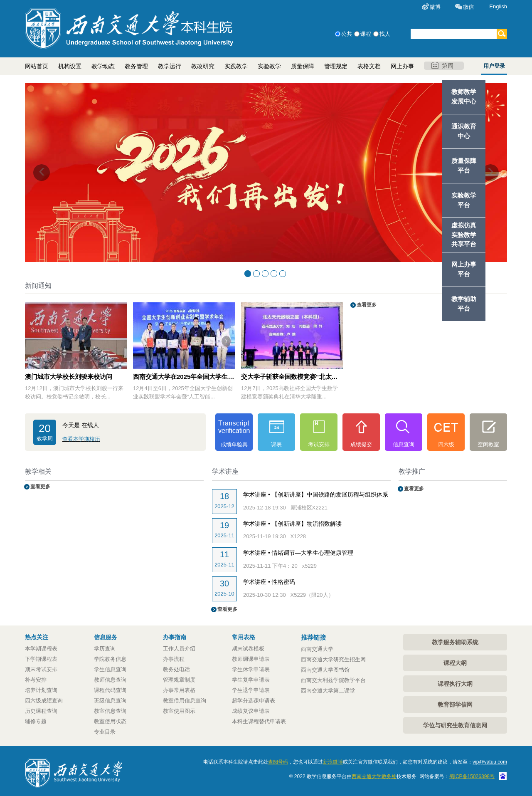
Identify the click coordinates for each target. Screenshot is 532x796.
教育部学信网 (455, 705)
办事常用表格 (179, 690)
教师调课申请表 (251, 659)
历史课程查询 (41, 711)
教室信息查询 (110, 711)
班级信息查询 (110, 701)
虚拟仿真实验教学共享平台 (464, 235)
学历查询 (105, 649)
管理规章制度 (179, 680)
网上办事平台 (464, 269)
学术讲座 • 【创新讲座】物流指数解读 (292, 524)
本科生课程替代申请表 (259, 721)
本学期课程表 (41, 649)
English (498, 6)
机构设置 (70, 66)
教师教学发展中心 (464, 96)
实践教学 (236, 66)
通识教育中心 (464, 131)
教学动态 (103, 66)
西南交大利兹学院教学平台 (333, 680)
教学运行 (170, 66)
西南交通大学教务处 (374, 776)
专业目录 (105, 732)
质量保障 (303, 66)
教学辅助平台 (464, 304)
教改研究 (203, 66)
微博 (435, 7)
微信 (468, 7)
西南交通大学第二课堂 (328, 691)
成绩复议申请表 (251, 711)
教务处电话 (176, 669)
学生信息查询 (110, 669)
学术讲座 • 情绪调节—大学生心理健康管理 (298, 553)
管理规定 (336, 66)
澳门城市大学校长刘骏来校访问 (69, 377)
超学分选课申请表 (254, 701)
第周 (442, 66)
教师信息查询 (110, 680)
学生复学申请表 (251, 680)
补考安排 (36, 680)
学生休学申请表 (251, 669)
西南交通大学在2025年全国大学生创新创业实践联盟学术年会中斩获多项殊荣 (184, 377)
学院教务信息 (110, 659)
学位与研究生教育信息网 (455, 725)
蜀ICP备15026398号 (472, 776)
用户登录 (494, 66)
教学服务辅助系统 (455, 642)
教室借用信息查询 (185, 701)
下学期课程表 (41, 659)
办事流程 (174, 659)
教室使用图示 (179, 711)
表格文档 (369, 66)
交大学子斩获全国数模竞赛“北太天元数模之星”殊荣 (292, 377)
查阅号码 (278, 762)
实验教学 (269, 66)
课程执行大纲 (455, 684)
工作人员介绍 (179, 649)
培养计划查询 (41, 690)
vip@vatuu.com (490, 762)
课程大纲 (455, 663)
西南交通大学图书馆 (325, 670)
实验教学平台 (464, 200)
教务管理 (136, 66)
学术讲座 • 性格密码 (269, 582)
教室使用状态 (110, 721)
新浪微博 (333, 762)
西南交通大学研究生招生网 (333, 659)
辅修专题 (36, 721)
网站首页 (37, 66)
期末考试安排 (41, 669)
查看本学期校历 (81, 439)
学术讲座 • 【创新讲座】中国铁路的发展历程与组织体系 (316, 494)
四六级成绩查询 (44, 701)
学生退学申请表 (251, 690)
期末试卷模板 (248, 649)
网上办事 (402, 66)
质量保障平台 (464, 166)
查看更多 (364, 305)
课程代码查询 (110, 690)
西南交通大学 (317, 649)
